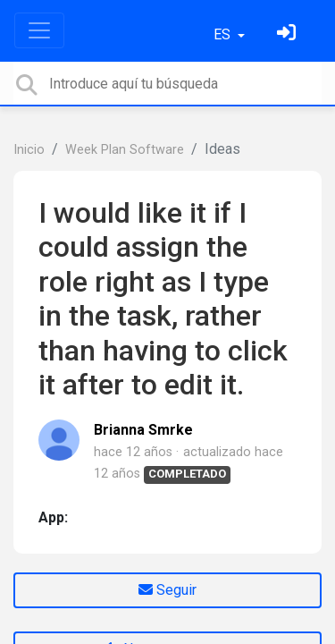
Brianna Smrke (143, 430)
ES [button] (224, 34)
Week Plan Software (125, 150)
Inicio (29, 150)
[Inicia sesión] (289, 34)
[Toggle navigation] (39, 30)
